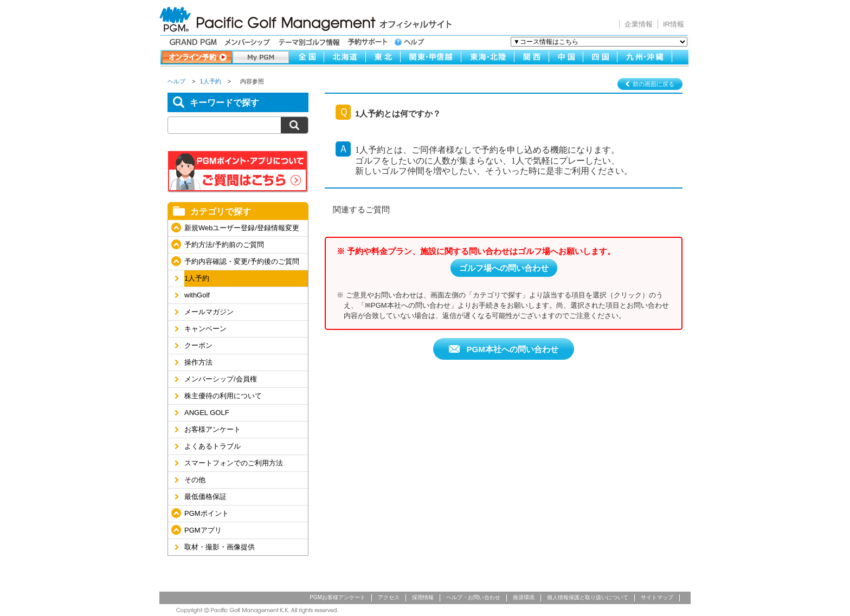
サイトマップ (657, 597)
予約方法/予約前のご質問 (224, 245)
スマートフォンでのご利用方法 (234, 463)
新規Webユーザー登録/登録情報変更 (242, 228)
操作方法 (198, 362)
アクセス (389, 597)
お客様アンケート (212, 429)
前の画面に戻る (653, 84)
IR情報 (674, 24)
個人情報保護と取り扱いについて (588, 597)
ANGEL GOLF (207, 413)
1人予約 (211, 81)
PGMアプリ (203, 530)
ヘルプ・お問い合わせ (473, 597)
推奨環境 (524, 597)
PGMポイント (207, 513)
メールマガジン (209, 312)
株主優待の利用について (223, 396)
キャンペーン (205, 329)
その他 (195, 480)
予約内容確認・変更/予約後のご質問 (242, 261)
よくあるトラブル (212, 446)
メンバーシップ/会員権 (221, 379)
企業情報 (639, 24)
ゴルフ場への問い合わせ (504, 268)
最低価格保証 (205, 497)
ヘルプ (176, 81)
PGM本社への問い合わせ (511, 349)
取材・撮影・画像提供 (220, 547)
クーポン (198, 345)
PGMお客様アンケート (337, 597)
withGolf (197, 295)
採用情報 (423, 597)
